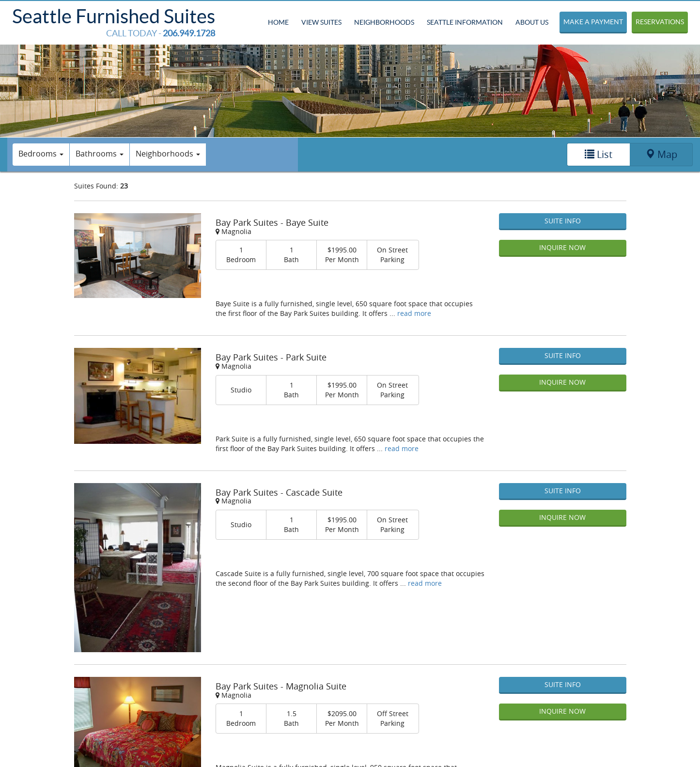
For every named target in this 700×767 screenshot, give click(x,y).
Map (661, 154)
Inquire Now (562, 247)
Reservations (660, 22)
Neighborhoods (384, 22)
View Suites (321, 22)
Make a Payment (593, 22)
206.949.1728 (189, 33)
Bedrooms (41, 154)
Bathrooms (100, 154)
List (599, 154)
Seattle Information (465, 22)
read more (414, 313)
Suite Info (563, 221)
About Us (532, 22)
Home (278, 22)
